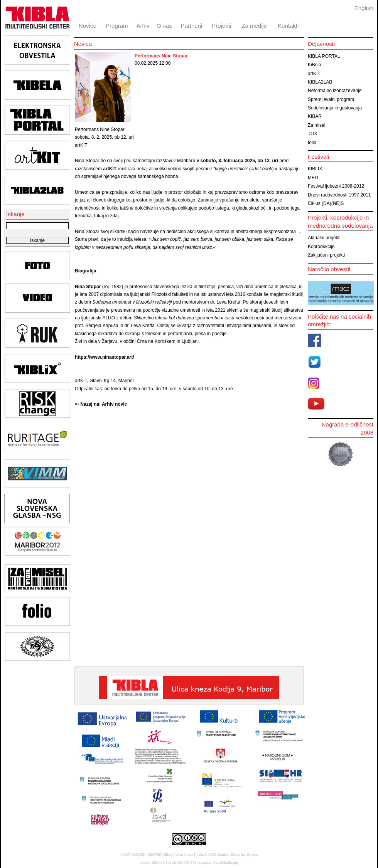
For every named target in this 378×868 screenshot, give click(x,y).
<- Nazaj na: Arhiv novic (101, 404)
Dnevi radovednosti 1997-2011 (339, 195)
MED (313, 178)
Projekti (221, 26)
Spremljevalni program (331, 99)
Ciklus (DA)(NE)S (326, 203)
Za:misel (316, 125)
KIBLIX (315, 169)
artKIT (314, 74)
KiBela (315, 65)
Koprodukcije (321, 247)
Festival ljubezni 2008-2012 (336, 186)
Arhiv (143, 26)
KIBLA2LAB (320, 82)
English (364, 8)
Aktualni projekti (324, 238)
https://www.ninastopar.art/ (105, 357)
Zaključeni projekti (326, 255)
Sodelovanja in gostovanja (335, 108)
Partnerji (191, 26)
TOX (312, 134)
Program (117, 26)
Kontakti (288, 26)
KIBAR (315, 116)
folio (312, 143)
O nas (164, 26)
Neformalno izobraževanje (335, 91)
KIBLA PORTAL (324, 56)
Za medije (254, 26)
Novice (88, 26)
